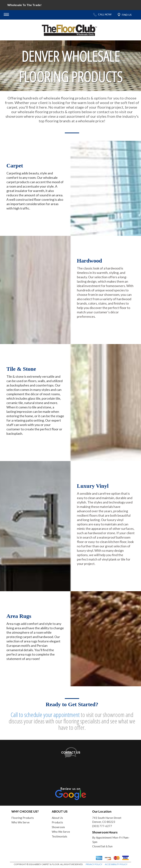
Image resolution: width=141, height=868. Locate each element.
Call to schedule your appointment (45, 715)
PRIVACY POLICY (94, 864)
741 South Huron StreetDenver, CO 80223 (107, 820)
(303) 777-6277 (102, 826)
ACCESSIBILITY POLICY (116, 864)
